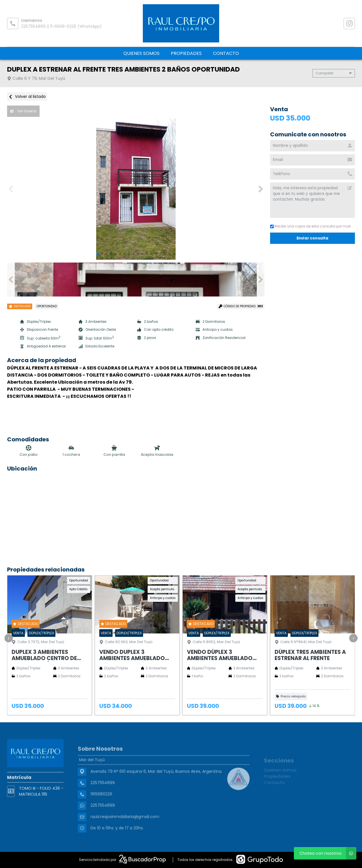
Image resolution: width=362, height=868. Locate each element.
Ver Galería (23, 111)
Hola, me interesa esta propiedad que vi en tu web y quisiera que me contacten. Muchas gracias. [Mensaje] (313, 200)
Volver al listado (27, 96)
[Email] (313, 160)
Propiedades (186, 53)
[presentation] (8, 638)
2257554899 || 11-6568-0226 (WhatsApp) (62, 26)
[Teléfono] (313, 174)
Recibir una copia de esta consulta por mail (310, 226)
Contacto (226, 53)
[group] (136, 189)
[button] (261, 189)
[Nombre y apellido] (313, 146)
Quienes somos (141, 53)
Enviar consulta (313, 238)
